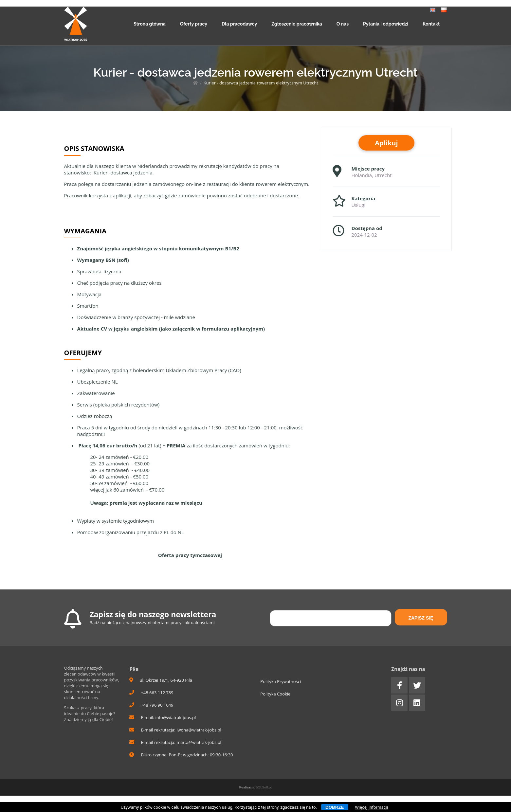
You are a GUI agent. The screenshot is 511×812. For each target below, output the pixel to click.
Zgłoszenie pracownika (297, 24)
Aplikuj (386, 143)
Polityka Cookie (275, 694)
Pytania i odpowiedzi (386, 24)
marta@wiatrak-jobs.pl (199, 742)
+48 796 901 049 (151, 705)
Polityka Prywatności (281, 681)
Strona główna (150, 24)
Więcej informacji (371, 807)
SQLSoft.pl (264, 787)
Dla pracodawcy (239, 24)
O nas (343, 24)
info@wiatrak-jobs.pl (175, 717)
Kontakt (431, 24)
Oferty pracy (194, 24)
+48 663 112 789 (151, 693)
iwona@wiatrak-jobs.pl (199, 730)
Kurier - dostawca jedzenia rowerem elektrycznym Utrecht (261, 83)
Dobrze (335, 807)
